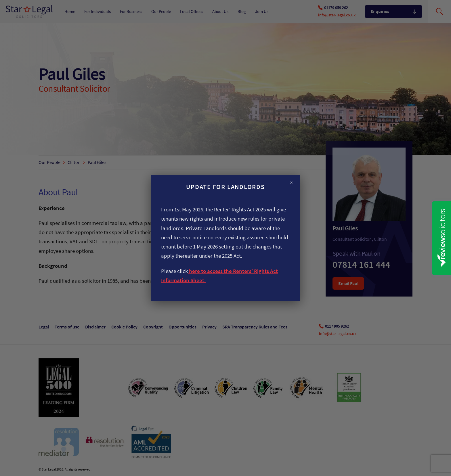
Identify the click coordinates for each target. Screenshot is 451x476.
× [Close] (291, 183)
